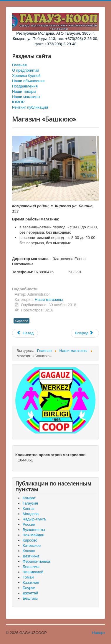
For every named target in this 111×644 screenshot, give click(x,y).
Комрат (29, 498)
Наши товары (24, 91)
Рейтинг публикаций (30, 107)
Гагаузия (30, 503)
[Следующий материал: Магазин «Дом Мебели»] (85, 333)
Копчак (29, 551)
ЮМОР (18, 102)
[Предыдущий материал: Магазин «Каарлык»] (25, 333)
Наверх (99, 633)
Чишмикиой (33, 572)
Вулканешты (34, 530)
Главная (19, 65)
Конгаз (28, 509)
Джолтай (30, 593)
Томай (28, 577)
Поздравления (25, 86)
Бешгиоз (30, 598)
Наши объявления (28, 81)
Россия (29, 524)
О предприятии (26, 70)
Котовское (32, 546)
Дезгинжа (31, 556)
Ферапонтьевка (36, 561)
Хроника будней (26, 76)
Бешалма (31, 567)
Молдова (31, 514)
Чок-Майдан (33, 535)
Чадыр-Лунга (34, 519)
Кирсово (21, 321)
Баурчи (29, 588)
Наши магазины (26, 97)
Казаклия (31, 583)
